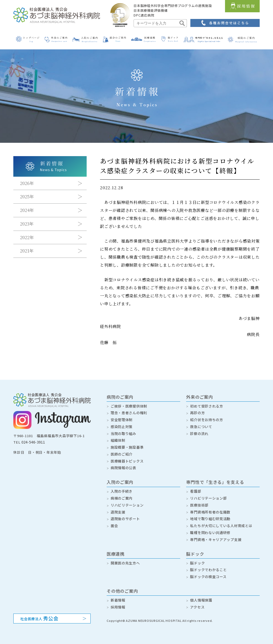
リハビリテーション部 (208, 495)
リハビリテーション (127, 502)
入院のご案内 (120, 479)
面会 (114, 521)
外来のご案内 (200, 397)
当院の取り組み (123, 432)
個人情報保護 (201, 594)
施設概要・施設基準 (127, 445)
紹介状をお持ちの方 (207, 419)
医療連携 (116, 549)
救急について (201, 426)
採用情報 (118, 601)
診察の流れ (199, 432)
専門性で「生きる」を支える (215, 479)
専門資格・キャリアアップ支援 (216, 534)
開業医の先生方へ (125, 558)
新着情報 (118, 594)
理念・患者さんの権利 (129, 412)
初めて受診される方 (207, 406)
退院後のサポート (125, 515)
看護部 (196, 488)
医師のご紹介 (122, 452)
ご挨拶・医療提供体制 (129, 406)
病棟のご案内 (122, 495)
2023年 (27, 224)
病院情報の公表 (123, 465)
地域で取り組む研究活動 (210, 515)
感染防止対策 (122, 426)
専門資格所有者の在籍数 (210, 508)
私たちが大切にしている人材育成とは (221, 521)
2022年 (27, 238)
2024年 (27, 210)
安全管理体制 (122, 419)
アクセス (197, 601)
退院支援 (118, 508)
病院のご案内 (120, 397)
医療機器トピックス (127, 459)
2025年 (27, 197)
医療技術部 (199, 502)
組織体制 (118, 439)
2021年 (27, 251)
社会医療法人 (39, 612)
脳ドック (195, 549)
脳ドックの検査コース (208, 571)
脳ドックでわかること (208, 564)
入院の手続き (122, 488)
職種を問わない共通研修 (210, 528)
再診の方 (197, 412)
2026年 (27, 183)
